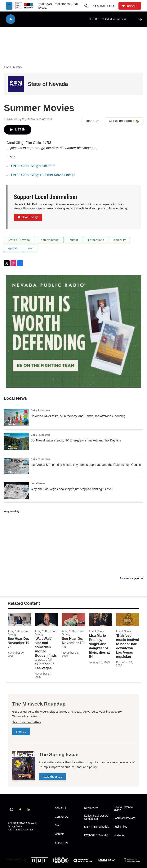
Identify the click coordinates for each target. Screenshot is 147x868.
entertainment (50, 240)
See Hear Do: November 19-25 (19, 643)
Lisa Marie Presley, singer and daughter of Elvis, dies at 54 (99, 646)
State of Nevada (48, 84)
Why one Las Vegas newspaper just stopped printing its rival (71, 489)
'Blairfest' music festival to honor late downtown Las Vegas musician (127, 646)
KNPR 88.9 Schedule (97, 827)
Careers (60, 834)
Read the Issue (52, 777)
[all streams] (141, 19)
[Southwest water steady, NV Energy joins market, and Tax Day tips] (16, 442)
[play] (11, 19)
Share (92, 121)
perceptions (96, 240)
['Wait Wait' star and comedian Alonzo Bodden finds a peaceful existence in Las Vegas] (47, 620)
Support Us (61, 843)
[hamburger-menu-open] (9, 6)
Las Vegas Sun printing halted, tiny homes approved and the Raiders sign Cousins (86, 465)
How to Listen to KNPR (123, 809)
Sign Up (21, 731)
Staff (58, 825)
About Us (60, 808)
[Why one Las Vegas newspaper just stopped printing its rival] (16, 490)
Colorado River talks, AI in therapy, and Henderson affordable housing (78, 416)
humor (74, 240)
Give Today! (28, 217)
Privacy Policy (15, 826)
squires (13, 248)
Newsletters (104, 6)
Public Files (120, 827)
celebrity (120, 240)
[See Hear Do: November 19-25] (19, 620)
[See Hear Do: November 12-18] (73, 620)
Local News (13, 67)
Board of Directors (124, 818)
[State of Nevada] (16, 84)
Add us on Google (124, 121)
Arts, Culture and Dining (19, 633)
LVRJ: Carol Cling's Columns (33, 166)
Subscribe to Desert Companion (96, 817)
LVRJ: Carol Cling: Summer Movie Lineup (43, 175)
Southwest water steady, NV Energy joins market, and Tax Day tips (76, 440)
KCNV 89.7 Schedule (97, 835)
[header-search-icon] (86, 6)
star (30, 248)
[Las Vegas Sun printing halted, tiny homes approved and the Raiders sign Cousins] (16, 466)
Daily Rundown (40, 410)
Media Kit (119, 835)
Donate (131, 6)
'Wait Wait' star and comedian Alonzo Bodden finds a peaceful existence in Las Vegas (46, 653)
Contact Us (61, 817)
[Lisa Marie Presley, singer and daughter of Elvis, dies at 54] (101, 620)
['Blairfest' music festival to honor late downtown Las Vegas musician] (128, 620)
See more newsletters (27, 722)
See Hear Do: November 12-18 (73, 643)
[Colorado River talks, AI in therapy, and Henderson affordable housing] (16, 417)
